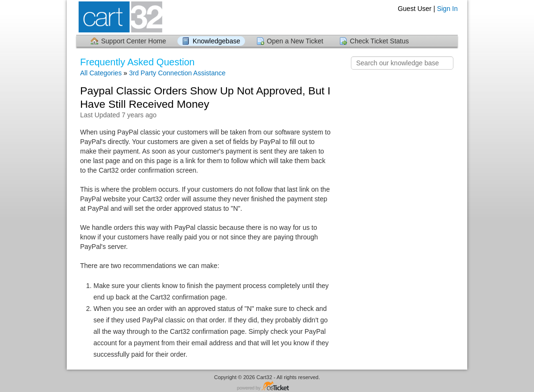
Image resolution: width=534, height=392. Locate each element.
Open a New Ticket (295, 41)
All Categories (101, 73)
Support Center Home (133, 41)
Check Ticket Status (380, 41)
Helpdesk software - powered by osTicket (267, 387)
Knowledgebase (216, 41)
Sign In (447, 9)
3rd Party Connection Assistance (177, 73)
